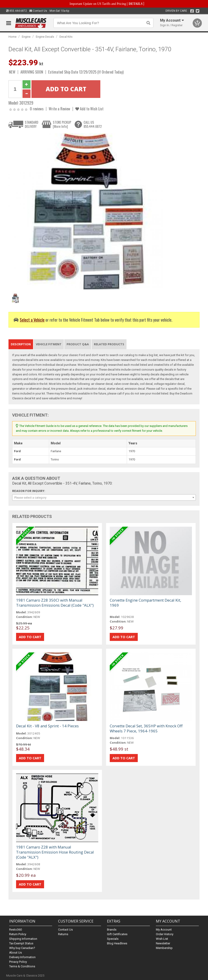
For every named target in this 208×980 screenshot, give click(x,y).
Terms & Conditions (22, 966)
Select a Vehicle (32, 320)
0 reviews (37, 109)
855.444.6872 (17, 11)
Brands (112, 930)
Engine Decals (45, 37)
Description (21, 344)
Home (13, 37)
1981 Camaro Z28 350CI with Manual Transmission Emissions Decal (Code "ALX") (55, 603)
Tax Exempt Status (21, 943)
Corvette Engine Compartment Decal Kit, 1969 (145, 603)
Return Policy (18, 934)
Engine (26, 37)
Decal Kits (66, 37)
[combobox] (104, 497)
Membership (164, 948)
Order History (165, 934)
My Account (164, 930)
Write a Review (59, 109)
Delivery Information (22, 957)
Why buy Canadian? (22, 948)
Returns (63, 934)
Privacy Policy (18, 962)
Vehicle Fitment (49, 344)
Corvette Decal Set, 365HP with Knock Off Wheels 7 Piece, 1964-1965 (146, 728)
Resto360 (15, 930)
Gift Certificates (117, 934)
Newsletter (163, 943)
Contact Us (38, 11)
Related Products (109, 344)
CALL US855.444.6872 (93, 124)
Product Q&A (78, 344)
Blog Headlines (117, 943)
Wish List (162, 939)
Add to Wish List (89, 109)
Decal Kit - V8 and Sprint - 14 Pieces (47, 726)
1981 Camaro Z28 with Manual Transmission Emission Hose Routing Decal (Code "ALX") (55, 852)
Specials (113, 939)
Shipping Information (23, 939)
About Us (15, 953)
